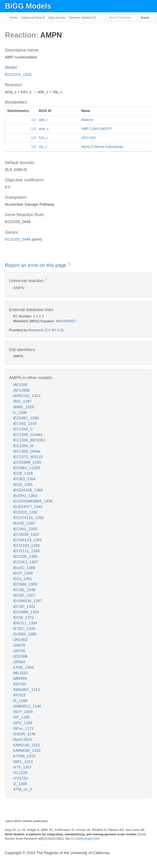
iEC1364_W (23, 446)
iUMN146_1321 (27, 745)
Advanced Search (33, 17)
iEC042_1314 (25, 423)
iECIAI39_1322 (26, 534)
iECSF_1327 (24, 595)
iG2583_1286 (25, 634)
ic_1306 (20, 412)
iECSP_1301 (24, 606)
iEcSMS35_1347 (28, 601)
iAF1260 (20, 385)
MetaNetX (36, 330)
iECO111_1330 (26, 551)
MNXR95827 (66, 321)
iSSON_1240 (24, 734)
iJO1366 (20, 656)
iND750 (20, 684)
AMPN (19, 288)
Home (14, 17)
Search (145, 18)
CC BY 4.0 (54, 330)
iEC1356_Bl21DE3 (29, 440)
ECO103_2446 (18, 239)
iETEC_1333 (24, 629)
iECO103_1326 (18, 74)
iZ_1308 (20, 784)
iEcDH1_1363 (25, 496)
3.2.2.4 (38, 316)
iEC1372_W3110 (28, 457)
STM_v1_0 (22, 789)
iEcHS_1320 (24, 523)
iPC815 (19, 695)
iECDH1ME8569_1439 (33, 501)
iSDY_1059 (23, 712)
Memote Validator (81, 17)
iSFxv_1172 (23, 728)
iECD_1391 (23, 485)
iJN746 (19, 651)
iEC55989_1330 (27, 462)
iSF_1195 (21, 717)
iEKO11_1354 (25, 623)
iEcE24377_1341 (28, 507)
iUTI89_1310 (24, 756)
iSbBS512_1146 (27, 706)
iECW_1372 (23, 618)
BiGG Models (28, 6)
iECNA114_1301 (28, 540)
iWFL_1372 (23, 762)
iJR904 (19, 662)
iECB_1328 (23, 473)
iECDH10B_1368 (28, 490)
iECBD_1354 (24, 479)
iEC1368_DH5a (27, 451)
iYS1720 (20, 778)
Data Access (57, 17)
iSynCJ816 (22, 739)
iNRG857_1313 (26, 690)
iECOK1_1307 (25, 562)
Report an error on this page (36, 265)
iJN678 (19, 645)
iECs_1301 (23, 579)
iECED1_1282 (25, 512)
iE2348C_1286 (26, 418)
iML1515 (21, 673)
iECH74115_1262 (28, 518)
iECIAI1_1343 (25, 529)
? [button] (69, 264)
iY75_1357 (22, 767)
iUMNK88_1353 (27, 750)
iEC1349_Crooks (28, 435)
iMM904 (20, 678)
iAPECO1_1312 (27, 396)
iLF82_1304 (23, 667)
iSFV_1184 (23, 723)
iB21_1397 (22, 401)
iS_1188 (20, 701)
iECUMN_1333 (26, 612)
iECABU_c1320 (27, 468)
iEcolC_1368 (24, 568)
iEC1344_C (23, 429)
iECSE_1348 (24, 590)
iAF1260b (21, 390)
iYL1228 (20, 773)
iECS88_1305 (25, 584)
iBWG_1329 (24, 407)
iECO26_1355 (25, 556)
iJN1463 (20, 640)
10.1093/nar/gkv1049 (85, 838)
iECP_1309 (23, 573)
